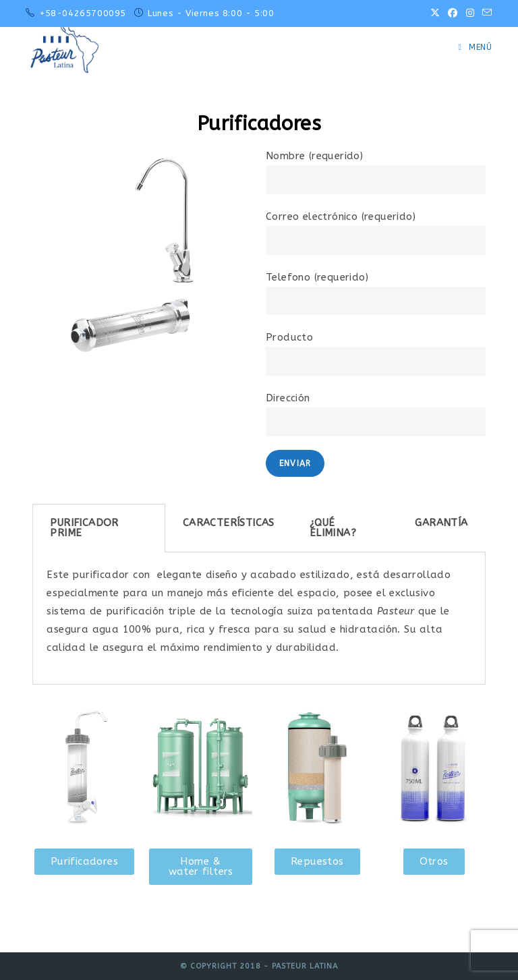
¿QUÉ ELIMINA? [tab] (333, 528)
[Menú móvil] (476, 47)
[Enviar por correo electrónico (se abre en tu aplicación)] (485, 13)
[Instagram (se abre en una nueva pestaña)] (470, 13)
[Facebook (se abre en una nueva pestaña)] (453, 13)
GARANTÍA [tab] (441, 523)
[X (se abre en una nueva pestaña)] (435, 13)
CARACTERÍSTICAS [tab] (229, 523)
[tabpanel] (259, 618)
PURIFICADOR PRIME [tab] (84, 528)
